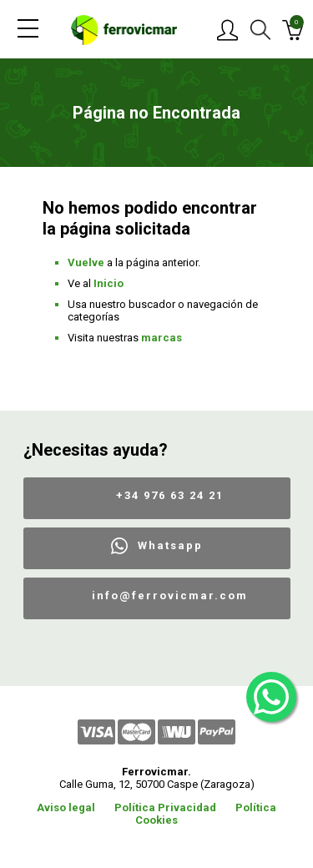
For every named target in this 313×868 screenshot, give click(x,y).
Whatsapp (170, 545)
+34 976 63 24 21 (170, 495)
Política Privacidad (165, 807)
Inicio (109, 283)
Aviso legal (66, 807)
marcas (162, 338)
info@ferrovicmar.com (170, 595)
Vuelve (86, 262)
